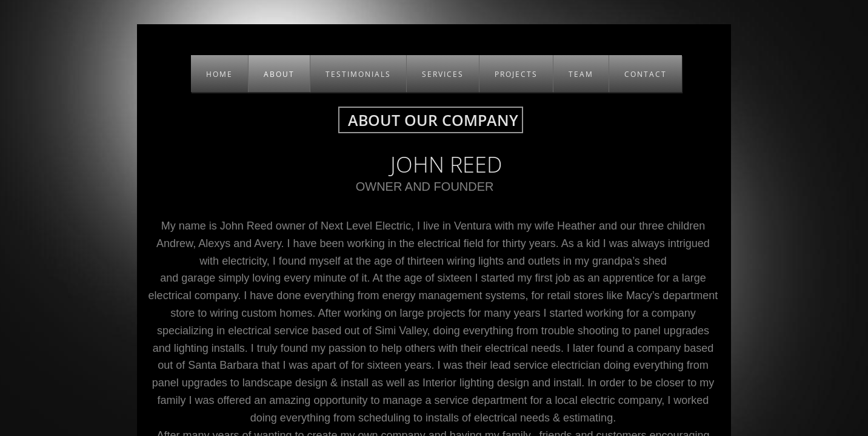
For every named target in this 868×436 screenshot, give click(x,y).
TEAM (581, 74)
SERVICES (443, 74)
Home (219, 74)
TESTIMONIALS (358, 74)
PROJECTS (516, 74)
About (279, 74)
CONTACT (646, 74)
